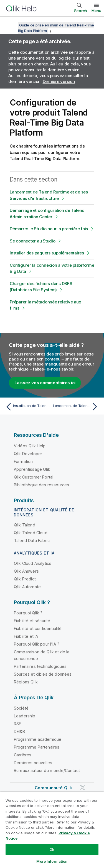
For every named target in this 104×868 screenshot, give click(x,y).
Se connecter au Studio (33, 241)
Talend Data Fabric (32, 540)
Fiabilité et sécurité (32, 621)
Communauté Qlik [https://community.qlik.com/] (53, 788)
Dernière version (59, 81)
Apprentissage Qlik (32, 469)
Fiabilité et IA (26, 636)
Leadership (25, 716)
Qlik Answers (26, 571)
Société (21, 708)
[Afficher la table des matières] (11, 25)
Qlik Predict (25, 579)
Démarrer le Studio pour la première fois (49, 229)
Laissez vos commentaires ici (45, 383)
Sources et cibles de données (43, 674)
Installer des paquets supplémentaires (47, 253)
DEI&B (19, 731)
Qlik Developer (28, 454)
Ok (52, 849)
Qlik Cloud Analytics (33, 563)
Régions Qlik (26, 682)
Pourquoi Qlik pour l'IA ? (37, 644)
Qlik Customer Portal (34, 477)
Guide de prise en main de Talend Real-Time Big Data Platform (56, 28)
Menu (96, 11)
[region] (52, 830)
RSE (17, 724)
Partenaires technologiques (40, 666)
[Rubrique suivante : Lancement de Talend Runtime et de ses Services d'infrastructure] (76, 407)
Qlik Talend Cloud (31, 533)
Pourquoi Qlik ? (28, 613)
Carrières (23, 755)
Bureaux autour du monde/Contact (47, 770)
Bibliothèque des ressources (41, 485)
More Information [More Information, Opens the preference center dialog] (52, 861)
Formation (23, 461)
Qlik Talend (25, 525)
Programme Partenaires (37, 747)
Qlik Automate (27, 587)
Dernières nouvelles (33, 763)
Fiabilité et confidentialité (38, 628)
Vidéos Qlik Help (30, 446)
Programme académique (38, 739)
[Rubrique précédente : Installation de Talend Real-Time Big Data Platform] (28, 407)
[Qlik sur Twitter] (83, 787)
